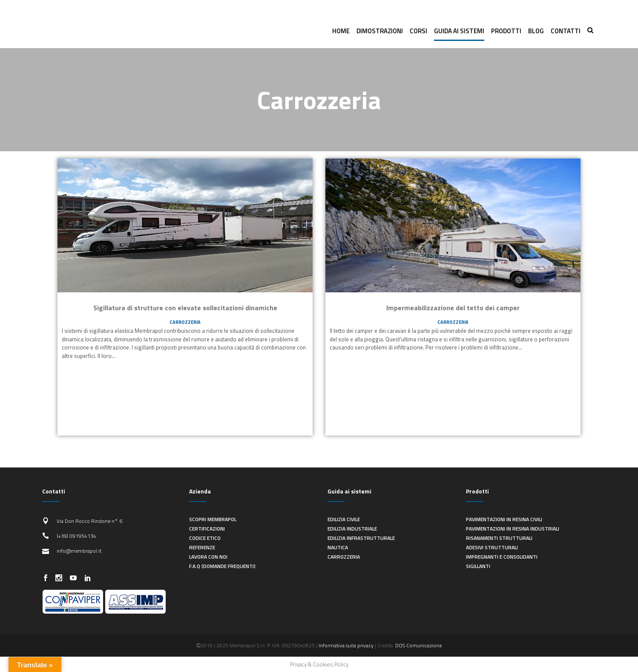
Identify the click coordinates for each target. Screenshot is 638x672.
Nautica (338, 547)
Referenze (202, 547)
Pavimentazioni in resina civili (504, 519)
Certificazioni (207, 529)
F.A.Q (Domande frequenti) (222, 566)
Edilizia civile (344, 519)
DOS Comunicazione (418, 645)
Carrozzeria (185, 322)
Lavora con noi (208, 557)
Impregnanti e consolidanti (502, 557)
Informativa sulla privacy (346, 645)
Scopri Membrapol (213, 519)
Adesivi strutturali (492, 547)
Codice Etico (205, 538)
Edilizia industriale (352, 529)
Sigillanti (478, 566)
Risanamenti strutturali (499, 538)
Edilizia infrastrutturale (361, 538)
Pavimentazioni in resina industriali (513, 529)
